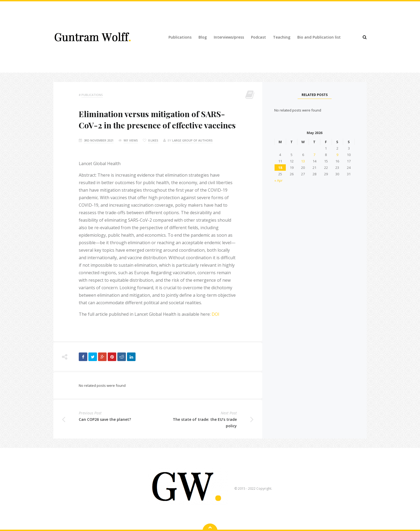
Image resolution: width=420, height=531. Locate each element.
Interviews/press (229, 37)
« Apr (278, 180)
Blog (203, 37)
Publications (180, 37)
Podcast (258, 37)
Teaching (282, 37)
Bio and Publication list (319, 37)
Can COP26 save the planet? (105, 419)
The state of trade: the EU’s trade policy (205, 423)
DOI (215, 314)
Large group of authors (192, 140)
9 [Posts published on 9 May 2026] (337, 155)
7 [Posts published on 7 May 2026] (314, 155)
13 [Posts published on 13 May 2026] (303, 161)
